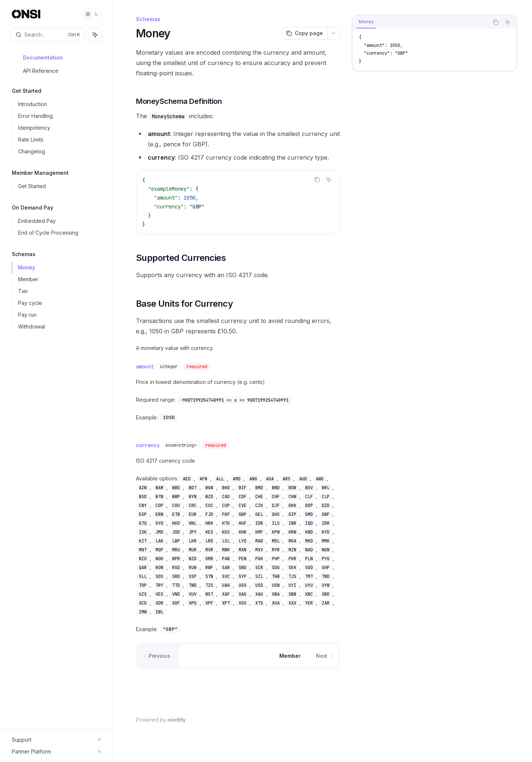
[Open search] (47, 35)
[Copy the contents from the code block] (317, 180)
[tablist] (420, 22)
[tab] (366, 22)
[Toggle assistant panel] (95, 35)
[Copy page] (304, 33)
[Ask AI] (329, 180)
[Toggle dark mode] (92, 14)
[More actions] (334, 33)
